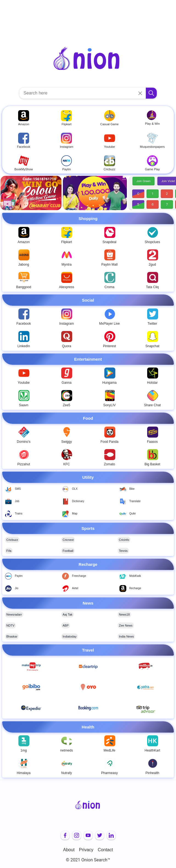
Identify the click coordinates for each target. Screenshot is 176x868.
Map (75, 514)
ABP (66, 625)
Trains (19, 514)
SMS (18, 489)
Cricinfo (124, 540)
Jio (17, 588)
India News (126, 636)
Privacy (86, 850)
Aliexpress (67, 287)
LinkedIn (23, 346)
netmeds (66, 750)
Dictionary (78, 501)
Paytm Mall (109, 265)
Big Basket (152, 464)
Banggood (24, 287)
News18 (124, 614)
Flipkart (67, 242)
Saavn (24, 405)
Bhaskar (12, 636)
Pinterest (109, 346)
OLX (75, 489)
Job (17, 501)
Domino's (24, 442)
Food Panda (109, 442)
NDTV (10, 625)
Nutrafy (67, 773)
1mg (23, 750)
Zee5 (67, 405)
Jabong (23, 265)
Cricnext (68, 540)
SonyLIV (109, 405)
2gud (153, 265)
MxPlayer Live (109, 324)
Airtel (75, 588)
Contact (105, 850)
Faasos (152, 442)
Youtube (24, 383)
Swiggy (67, 442)
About (69, 850)
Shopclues (152, 242)
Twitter (152, 324)
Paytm (19, 576)
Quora (67, 346)
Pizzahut (24, 464)
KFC (66, 464)
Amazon (24, 242)
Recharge (135, 588)
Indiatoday (70, 636)
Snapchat (153, 346)
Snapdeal (109, 242)
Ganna (66, 383)
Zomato (109, 464)
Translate (135, 501)
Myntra (67, 265)
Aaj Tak (68, 614)
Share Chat (153, 405)
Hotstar (153, 383)
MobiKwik (135, 576)
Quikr (133, 514)
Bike (132, 489)
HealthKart (153, 750)
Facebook (24, 324)
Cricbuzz (12, 540)
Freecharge (79, 576)
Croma (110, 287)
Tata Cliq (153, 287)
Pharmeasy (109, 773)
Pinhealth (152, 773)
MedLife (109, 750)
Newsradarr (14, 614)
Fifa (9, 551)
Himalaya (24, 773)
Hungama (110, 383)
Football (68, 551)
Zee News (126, 625)
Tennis (123, 551)
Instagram (67, 324)
